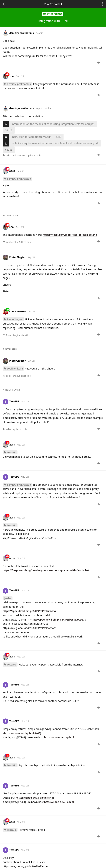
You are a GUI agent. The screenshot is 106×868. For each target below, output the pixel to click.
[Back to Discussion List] (4, 4)
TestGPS (12, 452)
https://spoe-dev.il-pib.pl (59, 737)
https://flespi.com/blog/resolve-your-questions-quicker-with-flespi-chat (46, 570)
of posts (53, 4)
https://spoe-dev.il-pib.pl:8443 (22, 733)
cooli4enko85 (15, 369)
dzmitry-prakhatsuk (19, 84)
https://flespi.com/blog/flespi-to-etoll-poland (70, 235)
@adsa (8, 598)
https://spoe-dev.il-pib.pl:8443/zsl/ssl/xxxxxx (30, 611)
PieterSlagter (15, 319)
